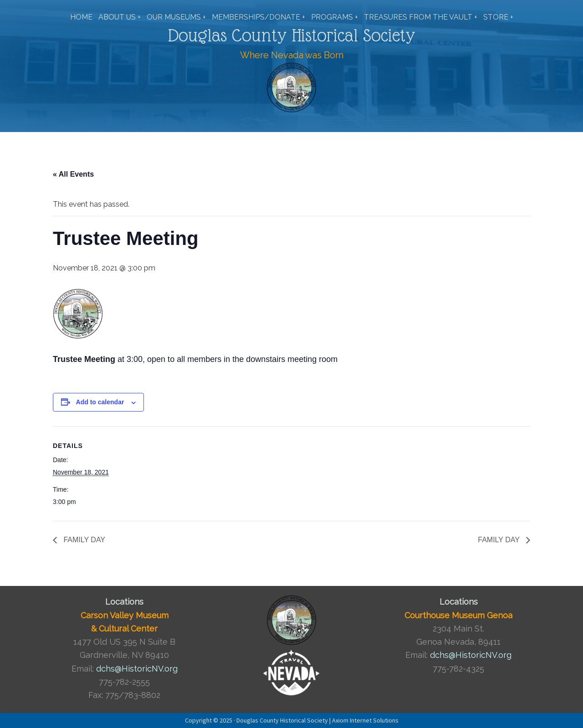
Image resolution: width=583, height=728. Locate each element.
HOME (81, 17)
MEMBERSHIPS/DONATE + (258, 17)
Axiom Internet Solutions (365, 720)
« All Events (73, 174)
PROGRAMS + (335, 17)
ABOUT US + (120, 17)
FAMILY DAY (83, 540)
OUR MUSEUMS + (176, 17)
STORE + (498, 17)
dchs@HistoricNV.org (137, 669)
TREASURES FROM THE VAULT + (421, 17)
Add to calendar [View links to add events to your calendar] (100, 402)
